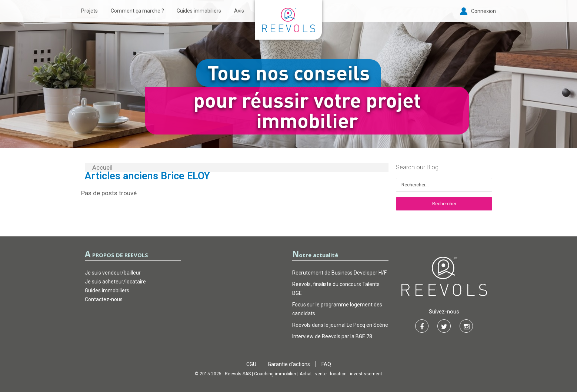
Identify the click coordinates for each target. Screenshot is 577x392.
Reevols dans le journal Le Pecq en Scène (340, 325)
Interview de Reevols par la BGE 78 (332, 336)
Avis (239, 11)
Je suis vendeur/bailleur (113, 273)
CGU (251, 364)
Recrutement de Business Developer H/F (339, 273)
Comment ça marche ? (137, 11)
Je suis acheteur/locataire (115, 282)
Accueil (102, 167)
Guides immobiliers (199, 11)
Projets (89, 11)
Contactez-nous (104, 299)
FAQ (326, 364)
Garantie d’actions (289, 364)
